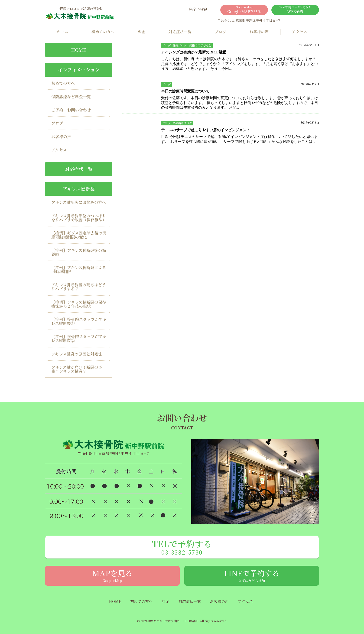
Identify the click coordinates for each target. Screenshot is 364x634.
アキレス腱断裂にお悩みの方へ (79, 202)
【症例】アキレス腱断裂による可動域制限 (79, 269)
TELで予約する (182, 547)
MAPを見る (112, 575)
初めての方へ (103, 32)
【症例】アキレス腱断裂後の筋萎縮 (79, 252)
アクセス (299, 32)
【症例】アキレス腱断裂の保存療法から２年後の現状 (79, 304)
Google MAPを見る (244, 10)
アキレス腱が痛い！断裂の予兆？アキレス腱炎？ (77, 369)
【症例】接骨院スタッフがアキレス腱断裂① (79, 321)
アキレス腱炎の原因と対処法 (77, 354)
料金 (141, 32)
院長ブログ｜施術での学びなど (192, 45)
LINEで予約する (252, 575)
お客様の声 (259, 32)
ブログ (220, 32)
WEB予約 (295, 10)
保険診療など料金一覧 (71, 96)
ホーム (63, 32)
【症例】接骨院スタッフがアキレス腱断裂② (79, 338)
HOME (79, 50)
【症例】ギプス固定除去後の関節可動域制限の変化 (79, 235)
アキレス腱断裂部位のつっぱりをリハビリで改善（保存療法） (79, 218)
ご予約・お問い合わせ (71, 110)
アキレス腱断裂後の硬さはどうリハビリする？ (79, 287)
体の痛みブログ (182, 123)
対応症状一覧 (180, 32)
